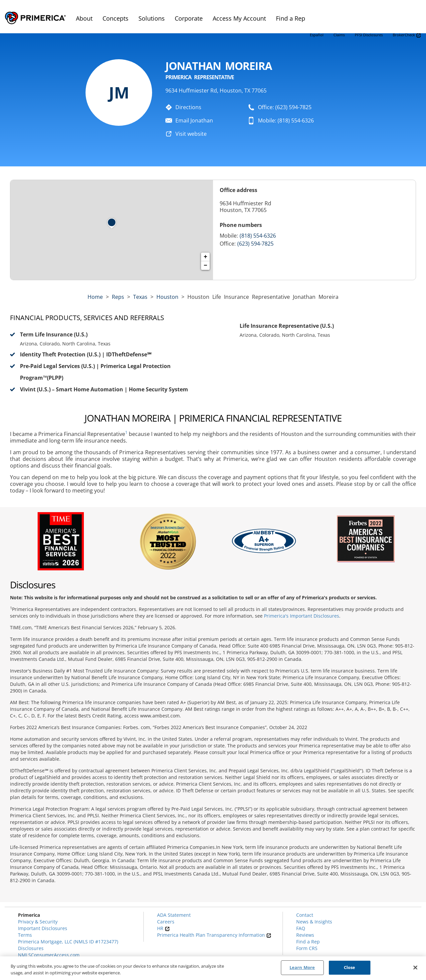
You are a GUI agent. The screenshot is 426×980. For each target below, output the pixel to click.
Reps (118, 297)
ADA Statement (174, 915)
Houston (167, 297)
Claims (339, 35)
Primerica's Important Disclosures (302, 616)
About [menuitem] (84, 18)
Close (350, 967)
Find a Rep (308, 942)
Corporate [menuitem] (189, 18)
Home (95, 297)
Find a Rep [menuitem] (291, 18)
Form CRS (307, 948)
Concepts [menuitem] (115, 18)
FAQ (301, 928)
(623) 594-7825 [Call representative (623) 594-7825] (255, 244)
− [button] (206, 266)
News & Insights (314, 922)
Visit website (191, 134)
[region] (213, 968)
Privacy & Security (38, 922)
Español (317, 35)
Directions (188, 107)
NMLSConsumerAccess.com (49, 955)
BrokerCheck (407, 35)
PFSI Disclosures (369, 35)
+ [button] (206, 257)
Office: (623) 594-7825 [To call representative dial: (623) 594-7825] (285, 107)
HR (163, 928)
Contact (305, 915)
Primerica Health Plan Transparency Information (214, 935)
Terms (25, 935)
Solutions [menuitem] (152, 18)
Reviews (305, 935)
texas (140, 297)
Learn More (302, 967)
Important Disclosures (43, 928)
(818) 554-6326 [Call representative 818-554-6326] (258, 236)
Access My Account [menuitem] (239, 18)
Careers (166, 922)
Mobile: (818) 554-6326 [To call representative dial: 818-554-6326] (286, 120)
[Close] (415, 967)
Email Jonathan (194, 120)
